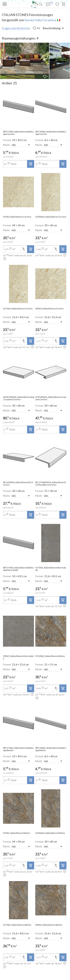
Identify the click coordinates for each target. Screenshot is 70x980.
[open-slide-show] (19, 107)
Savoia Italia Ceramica (40, 20)
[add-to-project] (31, 164)
